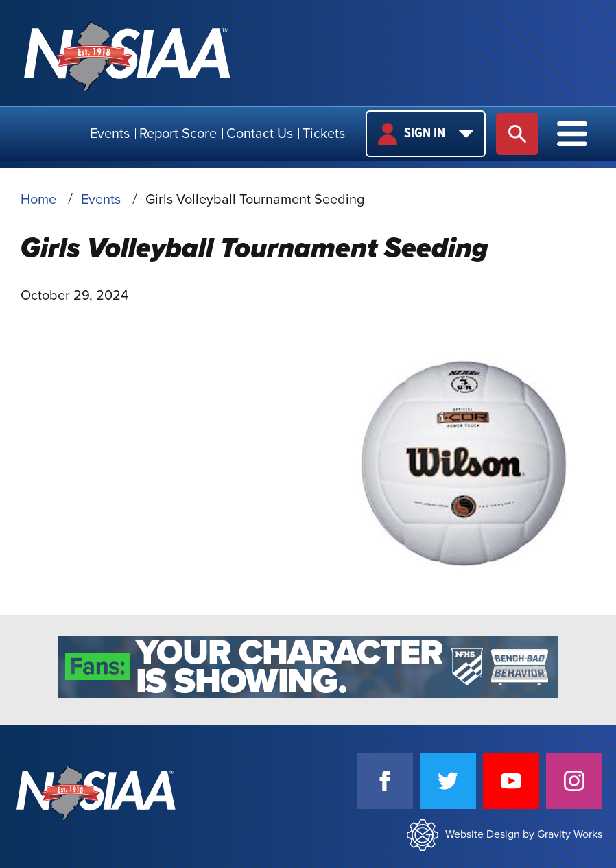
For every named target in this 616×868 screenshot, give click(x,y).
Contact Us (260, 134)
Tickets (324, 134)
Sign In (426, 134)
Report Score (178, 134)
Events (110, 134)
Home (38, 200)
